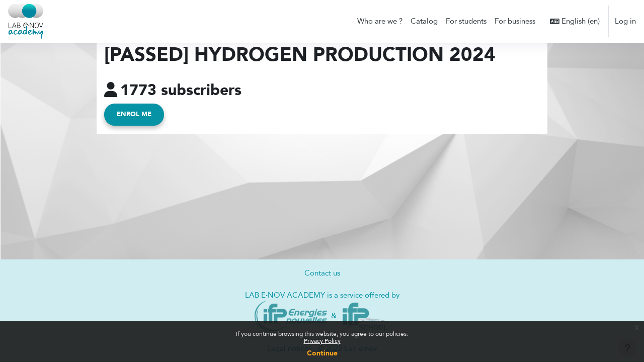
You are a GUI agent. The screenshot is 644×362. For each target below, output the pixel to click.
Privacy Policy (322, 341)
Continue (322, 353)
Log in (625, 21)
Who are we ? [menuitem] (380, 21)
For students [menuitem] (466, 21)
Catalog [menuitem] (424, 21)
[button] (575, 21)
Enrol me (134, 115)
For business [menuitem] (515, 21)
